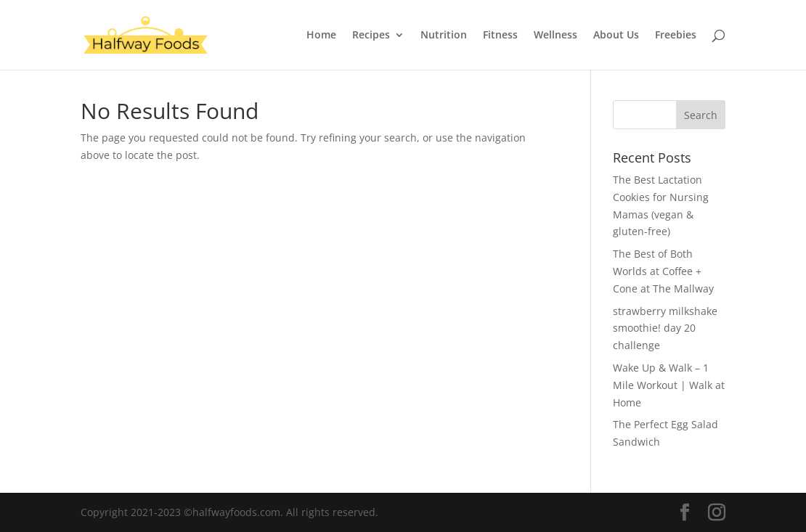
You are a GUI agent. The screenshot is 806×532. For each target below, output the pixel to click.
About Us (616, 36)
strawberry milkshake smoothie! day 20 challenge (665, 328)
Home (321, 36)
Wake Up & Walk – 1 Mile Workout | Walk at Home (669, 385)
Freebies (676, 36)
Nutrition (444, 36)
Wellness (555, 36)
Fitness (500, 36)
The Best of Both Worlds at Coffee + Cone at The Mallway (663, 271)
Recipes (371, 36)
